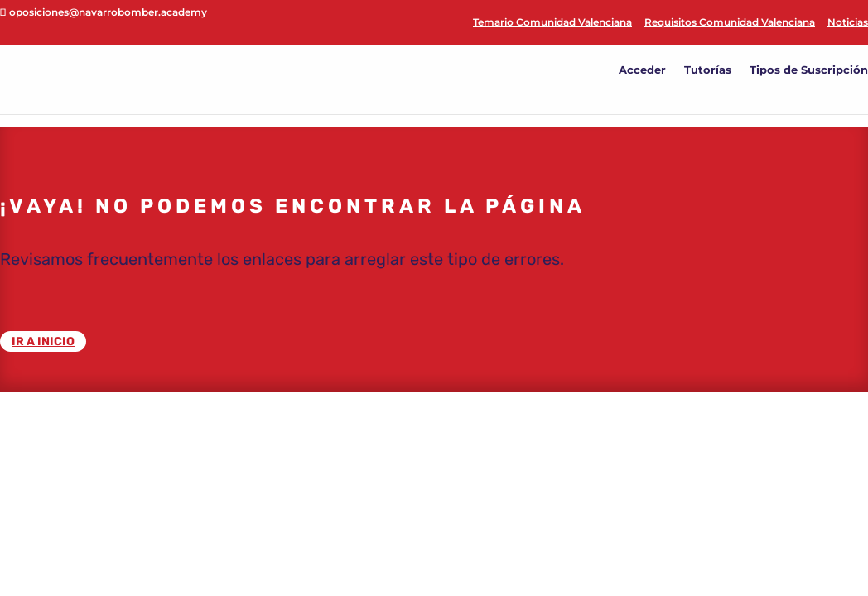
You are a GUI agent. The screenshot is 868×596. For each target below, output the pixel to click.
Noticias (848, 23)
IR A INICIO (43, 341)
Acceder (642, 70)
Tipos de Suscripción (809, 70)
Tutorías (708, 70)
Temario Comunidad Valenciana (552, 23)
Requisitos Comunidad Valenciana (730, 23)
